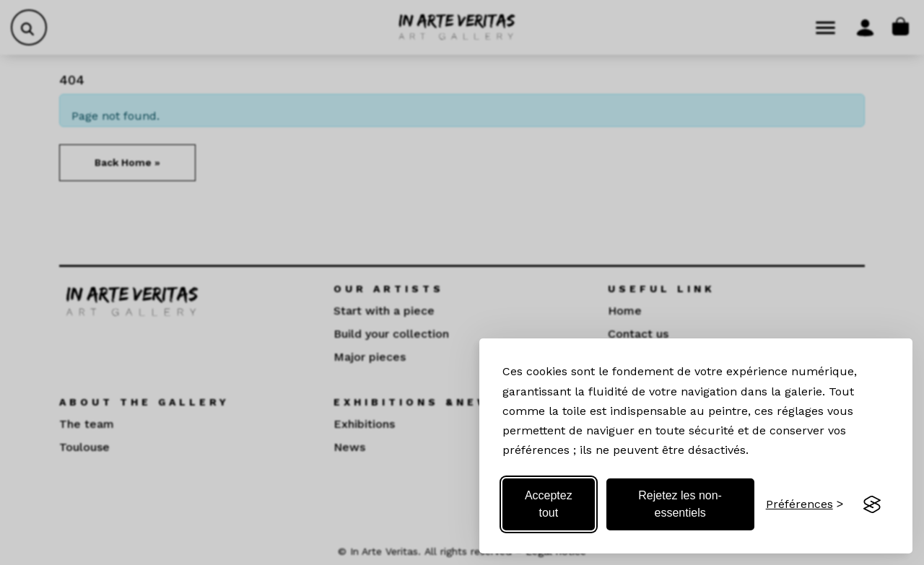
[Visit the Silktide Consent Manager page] (872, 504)
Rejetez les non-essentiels (680, 504)
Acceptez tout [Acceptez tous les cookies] (549, 504)
